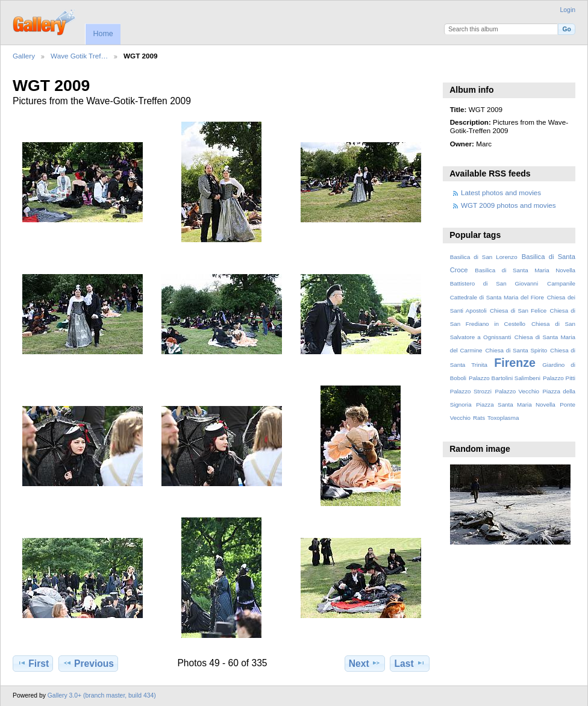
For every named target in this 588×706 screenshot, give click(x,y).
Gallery (24, 56)
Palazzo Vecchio (517, 391)
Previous (88, 663)
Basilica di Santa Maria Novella (525, 270)
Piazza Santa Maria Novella (516, 405)
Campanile (561, 283)
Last (410, 663)
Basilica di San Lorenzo (484, 257)
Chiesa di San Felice (518, 311)
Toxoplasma (503, 418)
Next (365, 663)
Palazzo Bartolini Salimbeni (505, 378)
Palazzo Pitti (559, 378)
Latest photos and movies (501, 192)
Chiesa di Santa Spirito (516, 350)
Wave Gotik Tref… (79, 56)
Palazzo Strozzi (471, 391)
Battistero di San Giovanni (494, 283)
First (33, 663)
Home (103, 34)
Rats (479, 418)
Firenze (515, 363)
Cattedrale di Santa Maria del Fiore (497, 297)
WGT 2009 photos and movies (508, 205)
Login (568, 10)
